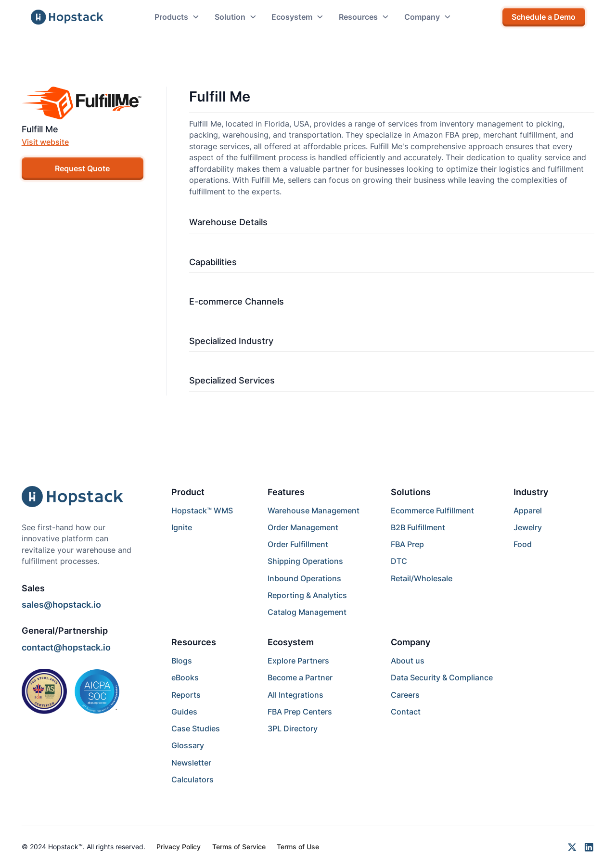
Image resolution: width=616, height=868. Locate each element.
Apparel (528, 511)
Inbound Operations (304, 579)
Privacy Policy (179, 847)
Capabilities (213, 262)
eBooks (185, 678)
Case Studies (196, 729)
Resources (194, 642)
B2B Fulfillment (418, 528)
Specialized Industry (231, 341)
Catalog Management (307, 612)
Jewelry (528, 528)
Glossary (188, 746)
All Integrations (295, 695)
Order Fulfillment (298, 544)
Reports (186, 695)
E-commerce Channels (237, 301)
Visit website (45, 142)
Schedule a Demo (544, 17)
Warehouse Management (314, 511)
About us (408, 661)
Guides (184, 712)
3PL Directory (293, 729)
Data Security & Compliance (442, 678)
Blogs (182, 661)
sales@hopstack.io (61, 605)
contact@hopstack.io (66, 647)
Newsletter (191, 763)
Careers (405, 695)
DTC (399, 561)
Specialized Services (232, 380)
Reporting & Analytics (307, 595)
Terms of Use (298, 847)
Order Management (303, 528)
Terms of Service (239, 847)
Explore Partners (298, 661)
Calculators (192, 780)
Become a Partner (300, 678)
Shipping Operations (305, 561)
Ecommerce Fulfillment (432, 511)
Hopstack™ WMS (202, 511)
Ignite (182, 528)
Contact (406, 712)
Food (523, 544)
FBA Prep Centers (300, 712)
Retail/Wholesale (422, 579)
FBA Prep (407, 544)
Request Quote (82, 169)
